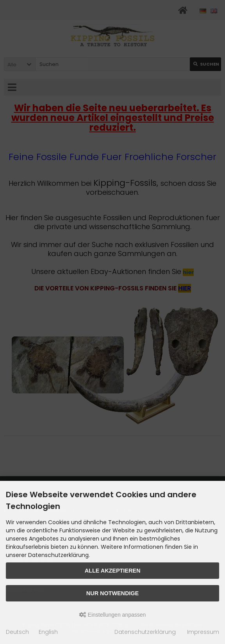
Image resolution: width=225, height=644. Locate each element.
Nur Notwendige (112, 593)
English (48, 632)
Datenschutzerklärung (145, 632)
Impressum (203, 632)
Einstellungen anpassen (113, 615)
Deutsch (17, 632)
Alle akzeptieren (113, 571)
